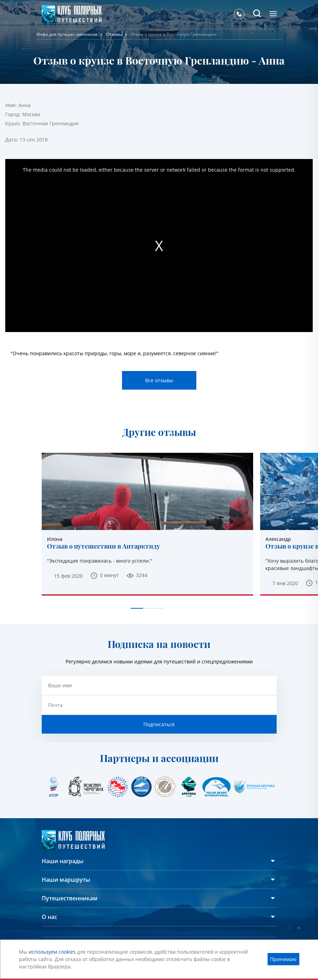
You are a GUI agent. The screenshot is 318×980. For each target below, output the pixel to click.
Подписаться (159, 724)
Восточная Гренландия (50, 123)
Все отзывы (159, 380)
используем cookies (52, 952)
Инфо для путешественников (67, 34)
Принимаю (283, 959)
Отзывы (114, 34)
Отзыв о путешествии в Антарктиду (103, 547)
